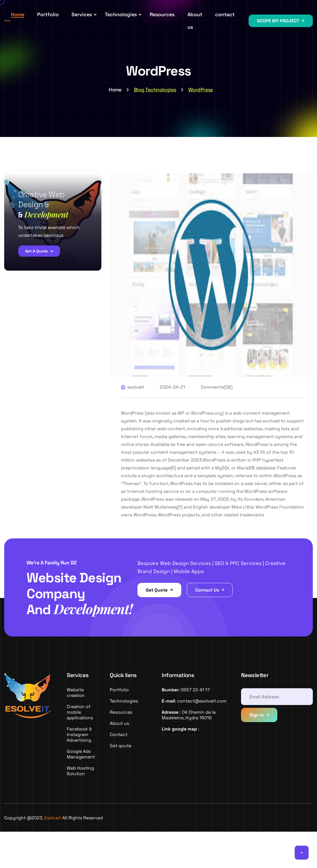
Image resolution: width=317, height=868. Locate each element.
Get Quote (159, 590)
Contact (119, 735)
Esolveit (53, 818)
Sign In (257, 715)
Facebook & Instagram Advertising (79, 735)
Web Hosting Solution (80, 771)
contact (225, 14)
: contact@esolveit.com (194, 701)
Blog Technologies (155, 90)
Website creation (76, 693)
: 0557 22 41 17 (186, 690)
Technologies (121, 14)
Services (82, 14)
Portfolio (48, 14)
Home (18, 14)
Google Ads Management (81, 754)
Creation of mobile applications (80, 712)
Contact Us (210, 590)
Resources (162, 14)
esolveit (136, 387)
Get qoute (121, 746)
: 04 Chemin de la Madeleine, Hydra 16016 (189, 715)
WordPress (201, 90)
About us (119, 723)
